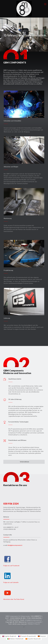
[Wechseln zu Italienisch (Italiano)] (15, 639)
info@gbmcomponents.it (15, 545)
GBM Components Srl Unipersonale (18, 616)
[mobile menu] (45, 4)
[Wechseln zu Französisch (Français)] (27, 636)
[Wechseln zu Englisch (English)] (9, 636)
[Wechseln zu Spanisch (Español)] (33, 639)
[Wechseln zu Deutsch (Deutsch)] (42, 636)
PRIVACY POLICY (34, 624)
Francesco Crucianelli (34, 622)
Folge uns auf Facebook (11, 566)
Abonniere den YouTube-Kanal (14, 599)
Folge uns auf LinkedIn (11, 582)
